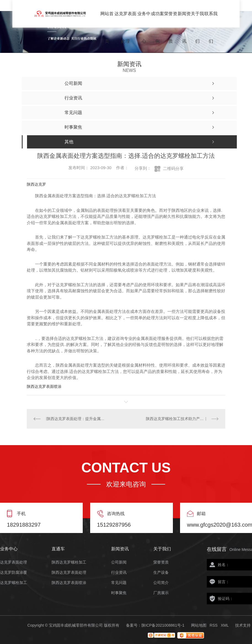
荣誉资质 (171, 19)
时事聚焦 (119, 593)
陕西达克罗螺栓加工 (69, 562)
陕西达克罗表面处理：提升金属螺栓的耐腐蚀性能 (77, 419)
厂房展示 (161, 593)
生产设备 (161, 573)
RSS (214, 625)
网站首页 (107, 19)
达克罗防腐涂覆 (14, 573)
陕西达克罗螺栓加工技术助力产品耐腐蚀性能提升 (182, 419)
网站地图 (199, 625)
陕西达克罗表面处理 (69, 573)
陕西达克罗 (36, 184)
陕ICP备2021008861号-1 (163, 625)
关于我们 (197, 19)
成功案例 (157, 19)
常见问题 (119, 583)
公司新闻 (119, 562)
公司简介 (161, 583)
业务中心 (144, 19)
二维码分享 (173, 168)
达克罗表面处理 (125, 19)
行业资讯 (119, 573)
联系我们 (211, 19)
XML (225, 625)
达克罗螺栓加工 (14, 583)
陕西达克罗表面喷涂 (44, 386)
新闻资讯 (184, 19)
